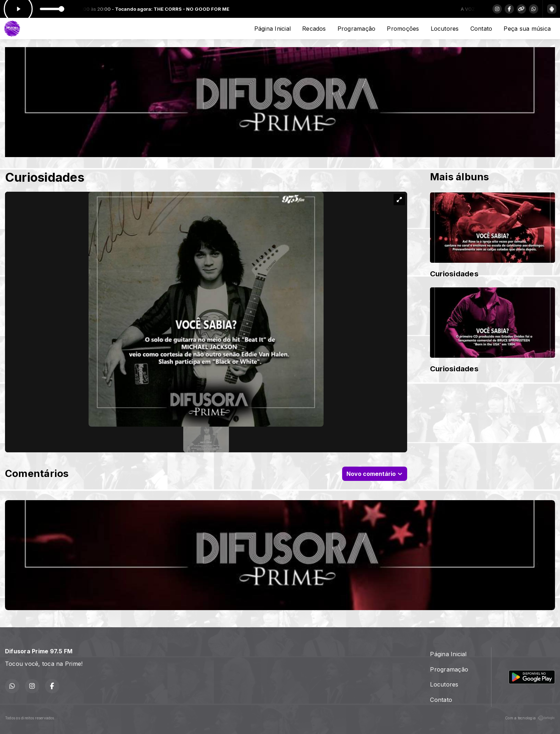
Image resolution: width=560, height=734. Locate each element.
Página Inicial (272, 29)
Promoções (403, 29)
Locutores (445, 29)
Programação (357, 29)
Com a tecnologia (530, 718)
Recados (314, 29)
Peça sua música (527, 29)
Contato (481, 29)
